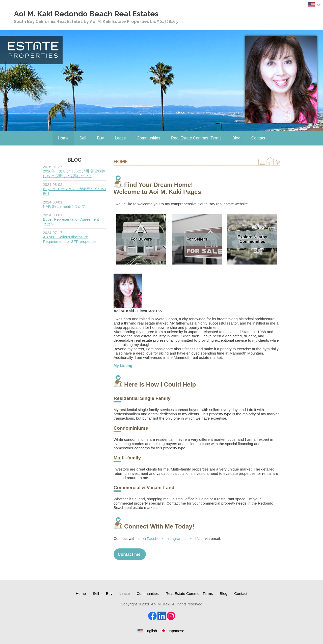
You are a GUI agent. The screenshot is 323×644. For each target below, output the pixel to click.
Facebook (155, 538)
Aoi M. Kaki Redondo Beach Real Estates (86, 14)
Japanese (176, 631)
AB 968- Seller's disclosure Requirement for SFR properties (70, 239)
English (151, 631)
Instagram (174, 538)
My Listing (123, 365)
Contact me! (130, 554)
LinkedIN (192, 538)
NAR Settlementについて (64, 206)
